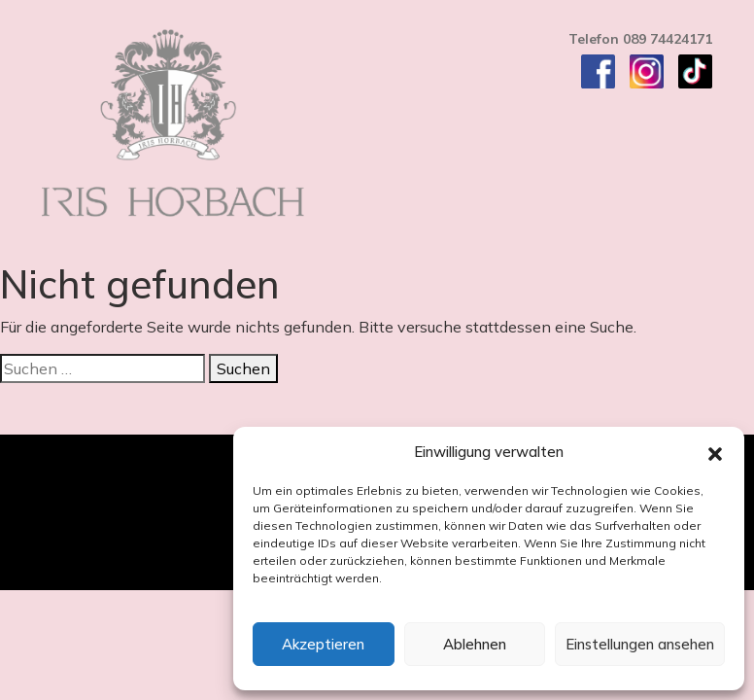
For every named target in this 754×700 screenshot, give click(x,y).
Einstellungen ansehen (640, 644)
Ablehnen (475, 644)
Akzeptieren (323, 644)
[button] (715, 452)
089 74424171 (668, 39)
